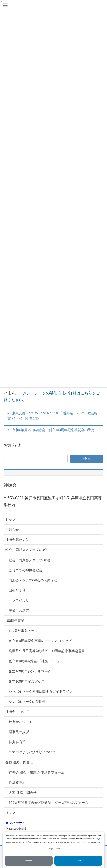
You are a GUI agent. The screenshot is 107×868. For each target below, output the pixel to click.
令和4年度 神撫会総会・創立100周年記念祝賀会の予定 (53, 430)
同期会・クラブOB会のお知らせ (33, 580)
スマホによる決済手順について (32, 752)
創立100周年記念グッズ (27, 681)
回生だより (17, 590)
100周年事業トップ (23, 631)
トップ (10, 520)
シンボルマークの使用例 (27, 702)
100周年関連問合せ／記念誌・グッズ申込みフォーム (48, 803)
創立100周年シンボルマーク (30, 671)
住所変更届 (17, 782)
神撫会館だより (17, 540)
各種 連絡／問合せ (19, 762)
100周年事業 (15, 621)
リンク (10, 813)
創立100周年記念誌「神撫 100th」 (35, 661)
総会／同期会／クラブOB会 (26, 550)
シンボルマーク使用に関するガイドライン (41, 691)
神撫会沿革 (17, 742)
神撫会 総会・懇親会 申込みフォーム (37, 772)
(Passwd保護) (17, 826)
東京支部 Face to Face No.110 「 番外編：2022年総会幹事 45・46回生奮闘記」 (53, 416)
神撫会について (17, 712)
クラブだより (19, 600)
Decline (29, 861)
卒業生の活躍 (19, 611)
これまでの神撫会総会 (25, 570)
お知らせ (12, 530)
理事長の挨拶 (19, 732)
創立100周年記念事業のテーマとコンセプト (42, 641)
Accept (78, 861)
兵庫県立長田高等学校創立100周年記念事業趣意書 (47, 651)
